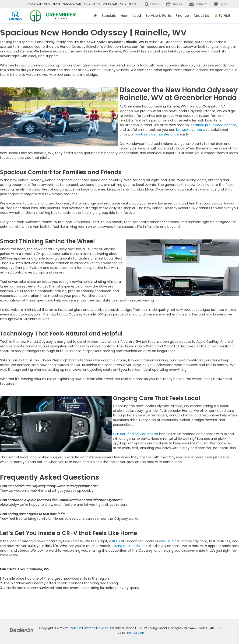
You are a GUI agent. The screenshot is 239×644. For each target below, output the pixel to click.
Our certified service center (136, 434)
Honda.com (136, 633)
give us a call (170, 541)
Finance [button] (182, 16)
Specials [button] (109, 16)
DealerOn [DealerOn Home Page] (75, 628)
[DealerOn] (22, 630)
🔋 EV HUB (222, 16)
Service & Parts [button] (158, 16)
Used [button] (137, 16)
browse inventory (190, 130)
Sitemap (90, 628)
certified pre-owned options (213, 125)
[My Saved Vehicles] (221, 4)
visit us (114, 541)
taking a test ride (126, 546)
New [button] (124, 16)
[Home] (95, 16)
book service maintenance (157, 134)
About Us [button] (201, 16)
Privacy (103, 628)
